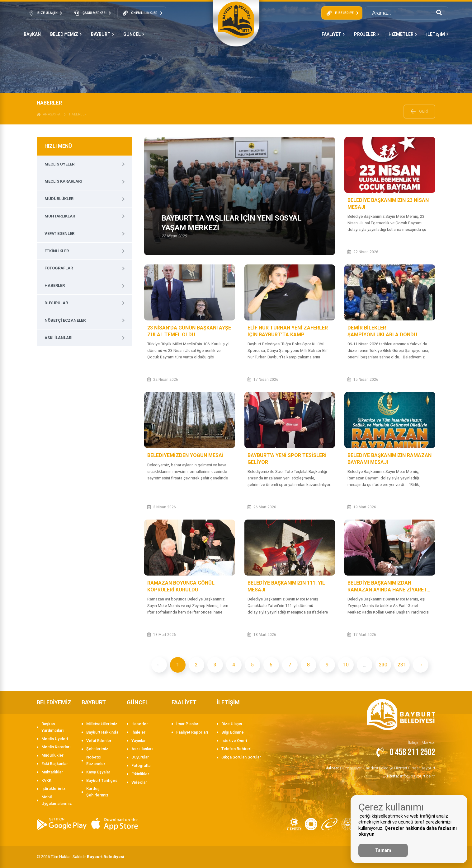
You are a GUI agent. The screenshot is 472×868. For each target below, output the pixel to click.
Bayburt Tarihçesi (102, 780)
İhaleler (138, 732)
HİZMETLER (403, 34)
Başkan (32, 34)
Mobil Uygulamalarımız (57, 800)
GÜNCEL (134, 34)
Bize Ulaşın (232, 724)
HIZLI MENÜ (58, 146)
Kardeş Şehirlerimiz (97, 792)
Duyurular (56, 303)
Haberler (78, 114)
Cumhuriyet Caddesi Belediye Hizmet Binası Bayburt (382, 768)
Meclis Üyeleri (60, 164)
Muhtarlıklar (60, 216)
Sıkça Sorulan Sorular (241, 757)
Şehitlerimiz (97, 749)
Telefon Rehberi (236, 749)
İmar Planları (188, 724)
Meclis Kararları (63, 181)
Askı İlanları (59, 338)
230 (383, 665)
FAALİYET (333, 34)
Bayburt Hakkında (102, 732)
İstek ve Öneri (234, 741)
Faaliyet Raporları (192, 732)
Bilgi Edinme (233, 732)
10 (346, 665)
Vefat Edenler (59, 233)
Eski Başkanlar (55, 764)
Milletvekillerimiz (102, 724)
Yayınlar (139, 741)
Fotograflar (59, 268)
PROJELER (367, 34)
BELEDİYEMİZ (66, 34)
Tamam (383, 850)
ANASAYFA (49, 114)
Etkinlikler (57, 251)
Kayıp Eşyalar (98, 772)
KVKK (46, 780)
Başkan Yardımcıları (52, 727)
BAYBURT (102, 34)
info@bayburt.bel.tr (409, 775)
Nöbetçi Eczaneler (65, 320)
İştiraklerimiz (54, 789)
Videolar (139, 782)
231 (402, 665)
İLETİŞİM (437, 34)
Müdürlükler (59, 199)
